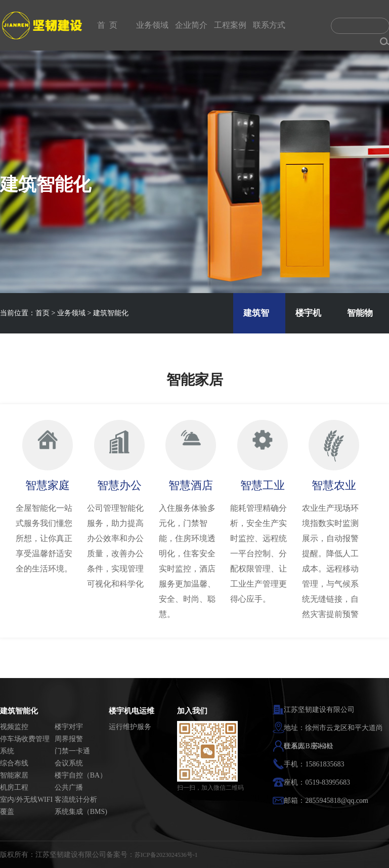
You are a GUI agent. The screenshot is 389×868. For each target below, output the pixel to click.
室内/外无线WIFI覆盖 (26, 806)
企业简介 (191, 25)
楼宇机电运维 (132, 711)
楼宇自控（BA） (81, 775)
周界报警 (69, 739)
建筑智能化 (111, 313)
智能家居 (14, 775)
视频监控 (14, 727)
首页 (42, 313)
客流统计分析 (76, 800)
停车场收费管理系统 (25, 745)
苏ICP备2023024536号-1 (166, 855)
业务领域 (152, 25)
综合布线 (14, 763)
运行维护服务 (130, 727)
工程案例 (230, 25)
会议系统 (69, 763)
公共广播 (69, 787)
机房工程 (14, 787)
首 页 (107, 25)
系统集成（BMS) (81, 812)
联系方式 (269, 25)
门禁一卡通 (72, 751)
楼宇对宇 (69, 727)
